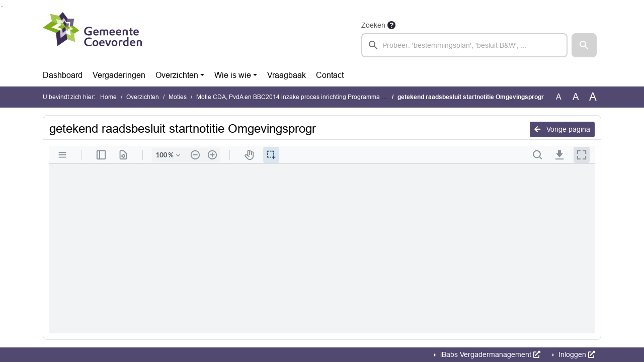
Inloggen (576, 354)
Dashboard (63, 75)
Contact (330, 75)
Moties (178, 97)
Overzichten (177, 75)
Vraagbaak (287, 75)
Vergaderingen (119, 75)
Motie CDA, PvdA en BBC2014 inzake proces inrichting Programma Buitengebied (307, 97)
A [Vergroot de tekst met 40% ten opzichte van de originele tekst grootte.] (593, 97)
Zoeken (373, 25)
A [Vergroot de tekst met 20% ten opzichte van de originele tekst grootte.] (576, 97)
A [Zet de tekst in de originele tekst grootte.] (559, 97)
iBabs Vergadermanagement (489, 354)
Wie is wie (233, 75)
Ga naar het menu (3, 6)
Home (108, 97)
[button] (584, 45)
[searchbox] (464, 45)
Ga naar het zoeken (1, 6)
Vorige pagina (562, 129)
